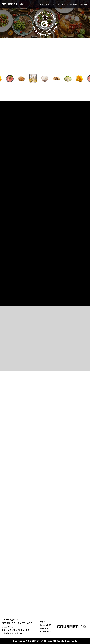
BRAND (44, 628)
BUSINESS (46, 625)
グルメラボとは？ (44, 4)
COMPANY (46, 631)
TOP (43, 622)
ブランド (65, 4)
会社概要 (73, 4)
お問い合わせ (83, 4)
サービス (56, 4)
